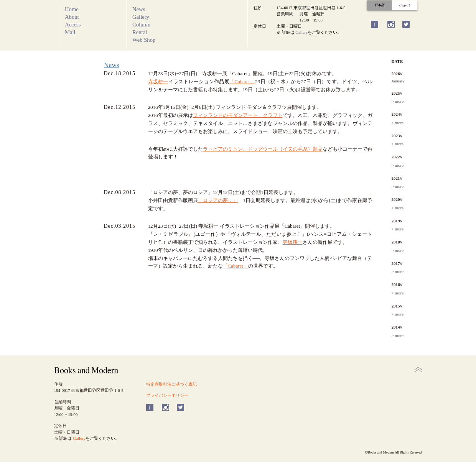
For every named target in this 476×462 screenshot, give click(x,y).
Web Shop (144, 40)
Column (141, 25)
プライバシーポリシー (167, 395)
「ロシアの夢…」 (218, 200)
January (398, 81)
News (139, 9)
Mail (70, 32)
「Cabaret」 (242, 81)
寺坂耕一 (158, 81)
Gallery (141, 17)
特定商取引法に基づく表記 (171, 384)
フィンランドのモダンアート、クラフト (238, 115)
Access (73, 25)
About (72, 17)
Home (72, 9)
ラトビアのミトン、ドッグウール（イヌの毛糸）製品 (263, 149)
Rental (140, 32)
